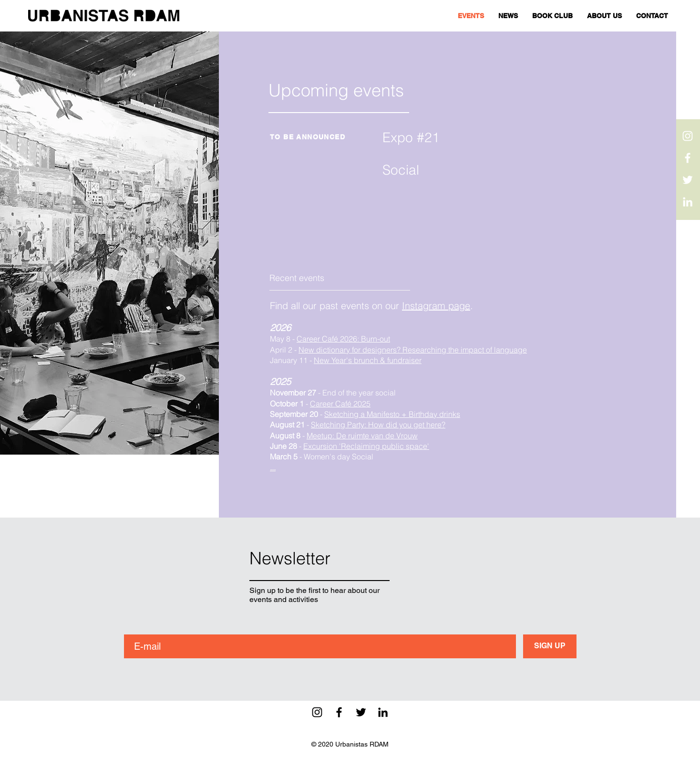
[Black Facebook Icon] (339, 712)
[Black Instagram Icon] (317, 712)
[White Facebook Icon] (688, 158)
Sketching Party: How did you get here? (378, 425)
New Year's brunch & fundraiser (368, 360)
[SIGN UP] (550, 646)
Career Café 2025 (340, 404)
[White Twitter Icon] (688, 180)
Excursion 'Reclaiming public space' (366, 446)
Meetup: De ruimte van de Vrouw (362, 436)
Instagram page (436, 306)
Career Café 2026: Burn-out (343, 339)
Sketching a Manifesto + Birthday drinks (392, 414)
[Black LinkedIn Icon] (383, 712)
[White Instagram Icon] (688, 136)
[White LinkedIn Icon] (688, 202)
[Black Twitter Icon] (361, 712)
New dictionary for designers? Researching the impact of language (413, 350)
